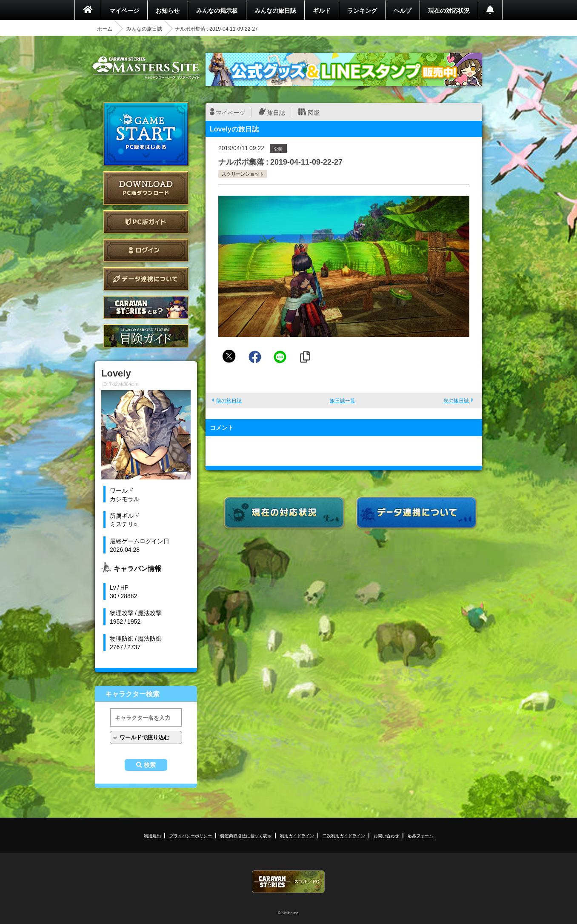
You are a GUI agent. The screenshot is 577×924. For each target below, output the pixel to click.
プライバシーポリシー (191, 835)
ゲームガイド (146, 336)
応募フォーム (420, 835)
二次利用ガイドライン (344, 835)
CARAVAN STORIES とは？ (146, 307)
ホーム (105, 29)
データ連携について (146, 279)
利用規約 (152, 835)
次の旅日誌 (456, 400)
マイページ (124, 10)
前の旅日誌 (229, 400)
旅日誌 (276, 112)
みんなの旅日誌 (275, 10)
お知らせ (168, 10)
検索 (150, 765)
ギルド (322, 10)
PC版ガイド (146, 222)
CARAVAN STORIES (288, 882)
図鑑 (314, 112)
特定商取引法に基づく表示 (246, 835)
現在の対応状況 (449, 10)
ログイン (146, 250)
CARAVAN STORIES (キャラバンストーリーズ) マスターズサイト (146, 68)
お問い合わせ (386, 835)
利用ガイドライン (297, 835)
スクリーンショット (243, 174)
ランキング (362, 10)
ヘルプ (403, 10)
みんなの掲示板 (217, 10)
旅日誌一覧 (343, 400)
